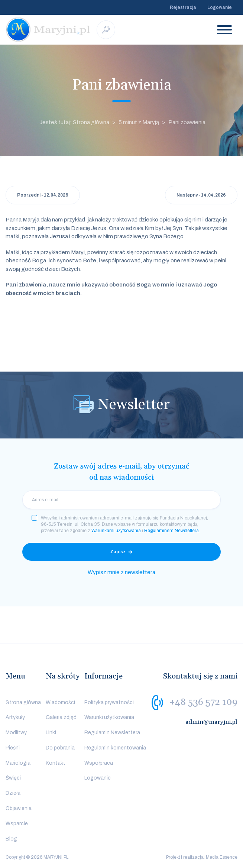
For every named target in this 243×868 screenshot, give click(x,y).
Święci (13, 778)
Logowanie (220, 7)
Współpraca (99, 763)
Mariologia (18, 763)
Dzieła (13, 793)
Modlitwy (16, 733)
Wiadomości (60, 702)
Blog (11, 839)
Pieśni (13, 748)
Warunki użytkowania (109, 717)
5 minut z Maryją (139, 122)
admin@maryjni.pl (211, 722)
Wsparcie (17, 824)
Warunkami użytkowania (116, 531)
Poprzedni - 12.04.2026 (43, 195)
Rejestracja (183, 7)
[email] (121, 500)
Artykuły (15, 717)
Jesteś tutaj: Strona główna (74, 122)
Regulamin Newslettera (112, 733)
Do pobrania (60, 748)
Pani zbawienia (187, 122)
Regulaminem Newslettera (171, 531)
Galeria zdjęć (61, 717)
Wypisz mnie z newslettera (121, 572)
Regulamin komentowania (115, 748)
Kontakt (56, 763)
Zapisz (118, 552)
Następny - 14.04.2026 (201, 195)
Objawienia (19, 808)
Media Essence (222, 857)
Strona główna (23, 702)
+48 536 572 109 (203, 702)
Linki (51, 733)
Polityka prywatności (109, 702)
